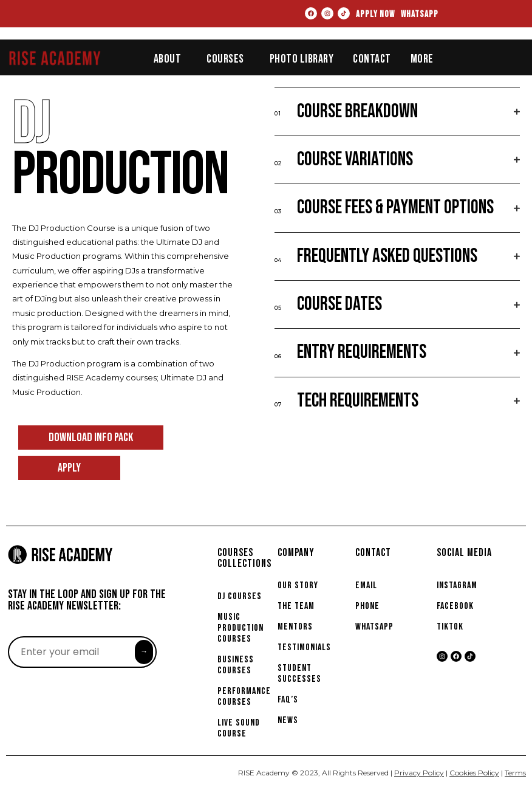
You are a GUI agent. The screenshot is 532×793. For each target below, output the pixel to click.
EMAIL (366, 585)
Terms (515, 773)
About (168, 59)
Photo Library (302, 59)
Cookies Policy (474, 773)
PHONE (367, 606)
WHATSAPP (420, 14)
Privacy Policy (419, 773)
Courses (225, 59)
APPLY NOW (375, 14)
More (422, 59)
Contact (372, 59)
